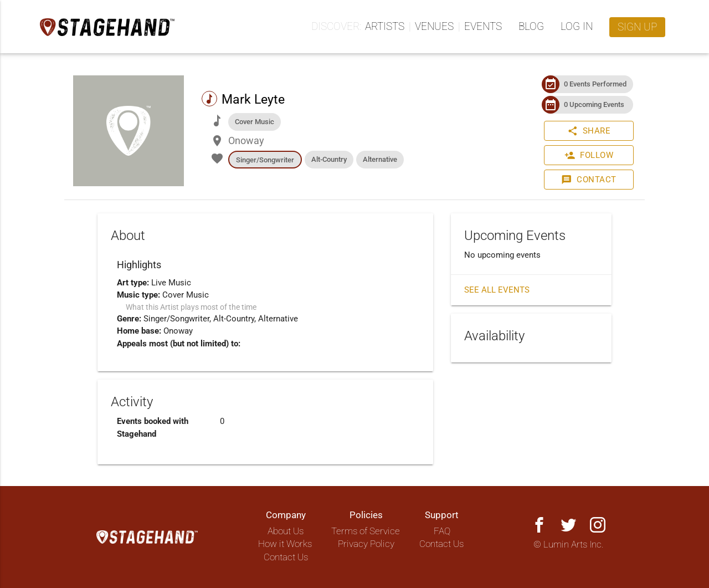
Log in (577, 27)
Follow (589, 155)
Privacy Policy (366, 544)
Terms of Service (366, 531)
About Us (286, 531)
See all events (497, 290)
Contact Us (286, 557)
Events (483, 27)
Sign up (637, 27)
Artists (385, 27)
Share (589, 131)
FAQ (442, 531)
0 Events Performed (595, 84)
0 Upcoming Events (594, 104)
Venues (434, 27)
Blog (531, 27)
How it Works (285, 544)
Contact (589, 180)
